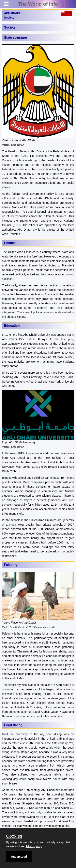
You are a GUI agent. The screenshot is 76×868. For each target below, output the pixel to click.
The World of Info (38, 4)
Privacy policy (34, 846)
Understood (19, 857)
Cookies (14, 836)
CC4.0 (32, 627)
